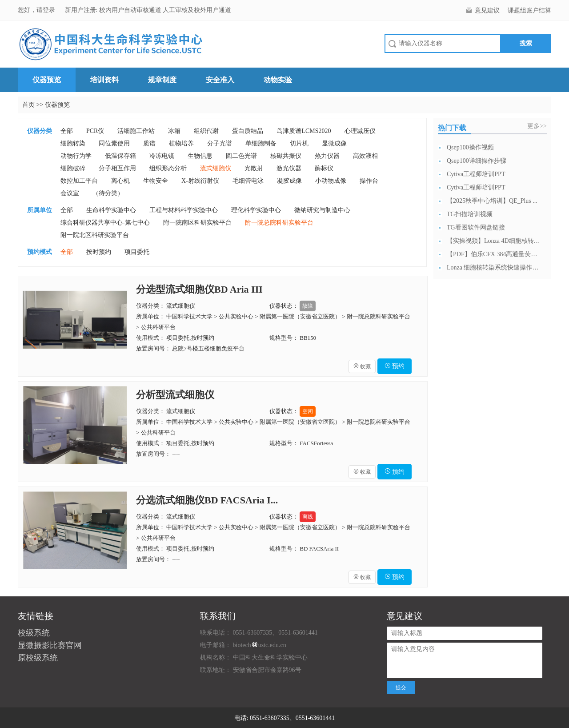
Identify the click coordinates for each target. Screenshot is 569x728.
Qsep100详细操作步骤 (477, 161)
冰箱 (174, 131)
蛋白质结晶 (248, 131)
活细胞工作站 (136, 131)
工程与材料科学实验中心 (184, 210)
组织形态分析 (168, 168)
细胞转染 (73, 143)
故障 (308, 306)
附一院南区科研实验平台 (197, 223)
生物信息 (200, 156)
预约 (395, 366)
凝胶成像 (289, 181)
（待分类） (108, 193)
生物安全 (156, 181)
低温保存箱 (120, 156)
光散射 (254, 168)
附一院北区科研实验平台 (95, 235)
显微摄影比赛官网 (50, 645)
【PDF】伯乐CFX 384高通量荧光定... (493, 254)
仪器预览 (47, 80)
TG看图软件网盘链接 (476, 227)
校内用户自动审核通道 (131, 10)
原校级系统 (38, 658)
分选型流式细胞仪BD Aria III (199, 289)
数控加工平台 (79, 181)
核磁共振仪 (286, 156)
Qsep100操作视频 (470, 147)
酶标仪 (324, 168)
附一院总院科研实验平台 (279, 223)
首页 (28, 105)
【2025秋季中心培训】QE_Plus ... (492, 201)
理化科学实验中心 (256, 210)
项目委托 (137, 252)
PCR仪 (95, 131)
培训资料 (104, 80)
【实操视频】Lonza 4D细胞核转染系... (493, 241)
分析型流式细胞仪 (175, 395)
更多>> (537, 126)
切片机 (299, 143)
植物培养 (181, 143)
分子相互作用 (117, 168)
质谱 (149, 143)
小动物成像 (331, 181)
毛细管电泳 (248, 181)
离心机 (120, 181)
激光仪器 (289, 168)
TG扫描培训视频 (470, 214)
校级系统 (34, 633)
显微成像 (334, 143)
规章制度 (162, 80)
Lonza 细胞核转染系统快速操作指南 (493, 267)
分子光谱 (220, 143)
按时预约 (99, 252)
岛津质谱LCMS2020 (304, 131)
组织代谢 (206, 131)
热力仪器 (327, 156)
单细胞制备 (261, 143)
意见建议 (487, 10)
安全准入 (220, 80)
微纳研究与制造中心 (322, 210)
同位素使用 (114, 143)
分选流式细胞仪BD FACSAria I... (207, 500)
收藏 (362, 366)
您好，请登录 (37, 10)
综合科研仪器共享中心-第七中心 (105, 223)
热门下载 (452, 128)
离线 (308, 517)
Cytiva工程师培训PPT (476, 174)
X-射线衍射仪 (200, 181)
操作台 (369, 181)
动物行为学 (76, 156)
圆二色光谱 (241, 156)
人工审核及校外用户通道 (197, 10)
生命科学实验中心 (111, 210)
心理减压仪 (360, 131)
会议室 (70, 193)
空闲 (308, 411)
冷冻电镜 (162, 156)
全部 (67, 131)
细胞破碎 (73, 168)
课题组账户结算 (529, 10)
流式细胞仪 (216, 168)
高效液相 (365, 156)
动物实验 (278, 80)
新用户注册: (81, 10)
